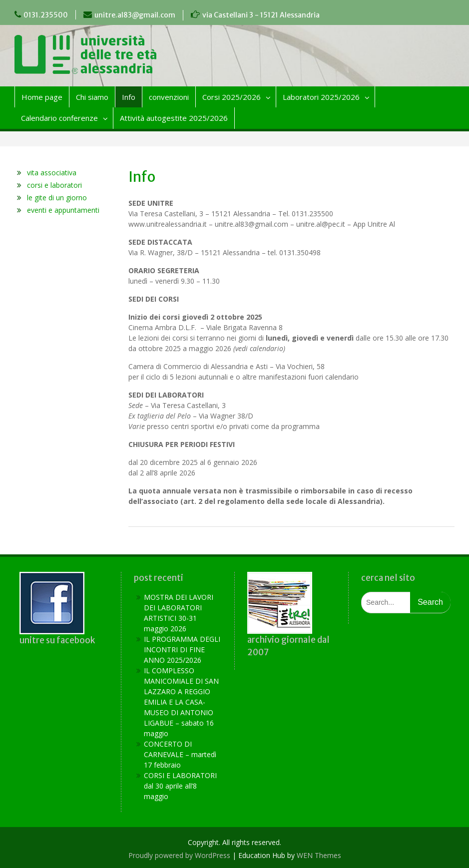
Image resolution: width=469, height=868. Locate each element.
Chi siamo (92, 97)
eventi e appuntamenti (63, 210)
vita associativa (52, 173)
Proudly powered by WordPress (179, 855)
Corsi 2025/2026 (232, 97)
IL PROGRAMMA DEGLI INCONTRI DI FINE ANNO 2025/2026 (182, 650)
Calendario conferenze (59, 118)
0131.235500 (46, 15)
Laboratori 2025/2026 (321, 97)
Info (129, 97)
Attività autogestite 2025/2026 (174, 118)
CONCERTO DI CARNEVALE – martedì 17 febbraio (180, 754)
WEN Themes (319, 855)
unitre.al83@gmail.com (135, 15)
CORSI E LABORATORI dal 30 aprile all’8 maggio (180, 786)
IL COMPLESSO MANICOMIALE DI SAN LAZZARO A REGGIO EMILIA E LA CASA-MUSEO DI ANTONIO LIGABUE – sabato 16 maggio (181, 702)
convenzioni (169, 97)
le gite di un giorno (57, 198)
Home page (42, 97)
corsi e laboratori (54, 185)
